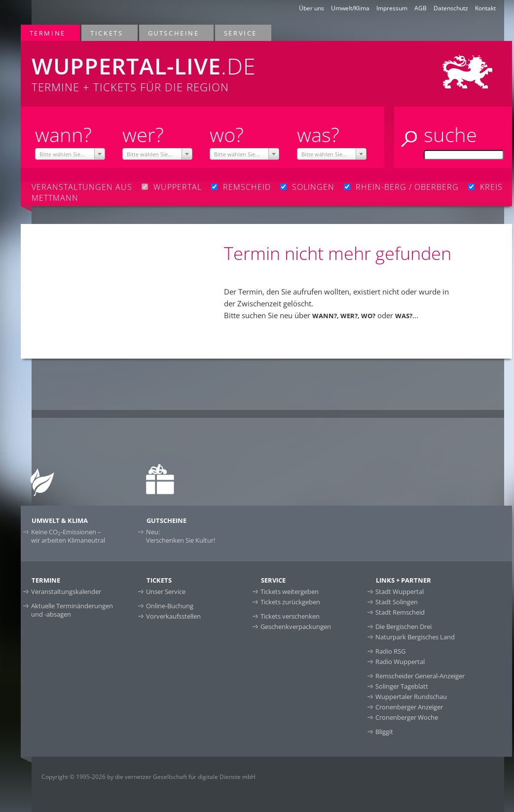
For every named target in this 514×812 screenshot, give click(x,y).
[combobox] (70, 154)
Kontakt (485, 8)
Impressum (392, 8)
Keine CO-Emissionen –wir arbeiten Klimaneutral (68, 536)
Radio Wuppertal (400, 662)
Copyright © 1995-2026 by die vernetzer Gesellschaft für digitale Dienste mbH (148, 777)
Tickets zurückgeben (290, 602)
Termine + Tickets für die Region (167, 68)
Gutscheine (174, 33)
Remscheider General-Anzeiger (420, 676)
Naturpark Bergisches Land (415, 637)
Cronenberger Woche (407, 717)
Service (241, 33)
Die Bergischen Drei (404, 627)
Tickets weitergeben (290, 591)
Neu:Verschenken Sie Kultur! (181, 536)
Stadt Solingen (397, 602)
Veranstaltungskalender (66, 591)
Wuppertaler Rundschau (411, 697)
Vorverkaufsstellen (173, 616)
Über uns (312, 8)
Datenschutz (451, 8)
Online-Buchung (170, 606)
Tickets (107, 33)
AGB (421, 8)
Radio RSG (390, 651)
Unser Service (166, 591)
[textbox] (70, 154)
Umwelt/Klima (350, 8)
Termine (48, 33)
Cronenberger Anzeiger (409, 707)
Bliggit (384, 732)
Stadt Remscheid (400, 612)
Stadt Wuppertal (400, 591)
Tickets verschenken (290, 616)
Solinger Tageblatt (402, 686)
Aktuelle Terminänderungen (72, 610)
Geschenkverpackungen (296, 627)
